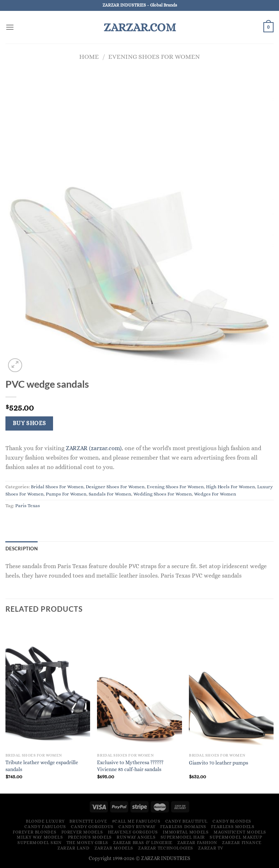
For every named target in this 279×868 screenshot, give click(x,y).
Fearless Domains (183, 827)
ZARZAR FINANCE (242, 843)
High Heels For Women (231, 487)
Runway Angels (136, 837)
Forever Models (82, 832)
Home (89, 56)
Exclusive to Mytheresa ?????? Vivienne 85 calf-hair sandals (130, 766)
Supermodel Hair (183, 837)
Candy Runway (137, 827)
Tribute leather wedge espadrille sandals (42, 766)
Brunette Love (88, 821)
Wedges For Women (215, 494)
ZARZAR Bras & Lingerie (143, 843)
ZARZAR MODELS (114, 848)
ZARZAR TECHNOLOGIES (166, 848)
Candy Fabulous (45, 827)
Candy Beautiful (187, 821)
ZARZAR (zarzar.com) (94, 448)
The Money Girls (87, 843)
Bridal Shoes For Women (57, 487)
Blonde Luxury (45, 821)
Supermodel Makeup (236, 837)
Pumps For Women (66, 494)
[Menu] (10, 27)
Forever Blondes (35, 832)
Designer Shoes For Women (115, 487)
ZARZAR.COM (140, 27)
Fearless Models (233, 827)
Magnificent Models (240, 832)
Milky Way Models (40, 837)
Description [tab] (22, 549)
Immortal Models (186, 832)
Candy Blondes (232, 821)
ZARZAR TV (211, 848)
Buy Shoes (29, 423)
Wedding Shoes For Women (163, 494)
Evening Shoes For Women (154, 56)
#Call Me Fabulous (136, 821)
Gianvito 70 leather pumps (219, 763)
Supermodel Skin (39, 843)
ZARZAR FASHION (197, 843)
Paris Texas (28, 506)
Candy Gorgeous (92, 827)
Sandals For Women (110, 494)
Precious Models (90, 837)
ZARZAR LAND (74, 848)
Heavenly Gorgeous (133, 832)
